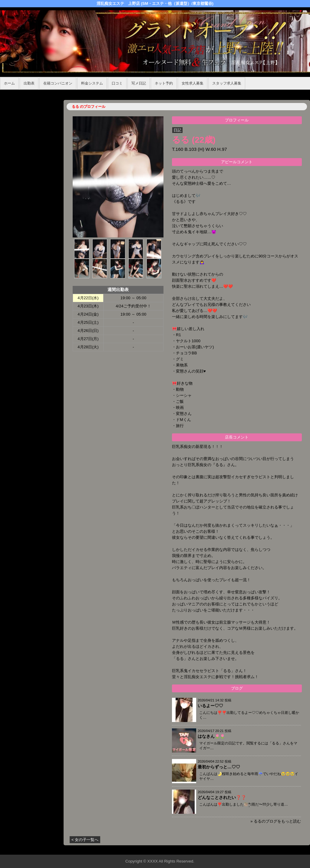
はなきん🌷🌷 (211, 736)
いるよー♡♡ (210, 706)
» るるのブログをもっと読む (276, 821)
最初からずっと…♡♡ (219, 767)
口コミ (117, 83)
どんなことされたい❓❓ (222, 797)
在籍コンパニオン (58, 83)
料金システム (92, 83)
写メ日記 (139, 83)
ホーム (9, 83)
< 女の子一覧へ (85, 840)
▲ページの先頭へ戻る (287, 849)
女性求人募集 (193, 83)
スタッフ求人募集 (227, 83)
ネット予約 (164, 83)
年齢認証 (9, 93)
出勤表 (29, 83)
